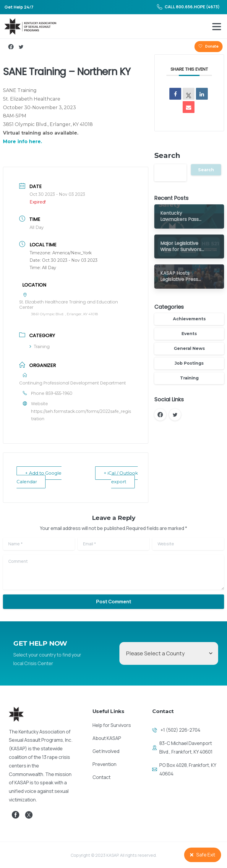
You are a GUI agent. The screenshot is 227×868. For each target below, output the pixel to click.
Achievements (189, 319)
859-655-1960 (59, 393)
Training (40, 347)
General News (189, 348)
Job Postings (189, 363)
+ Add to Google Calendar (39, 477)
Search (167, 155)
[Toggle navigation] (217, 27)
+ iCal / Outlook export (121, 477)
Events (189, 334)
